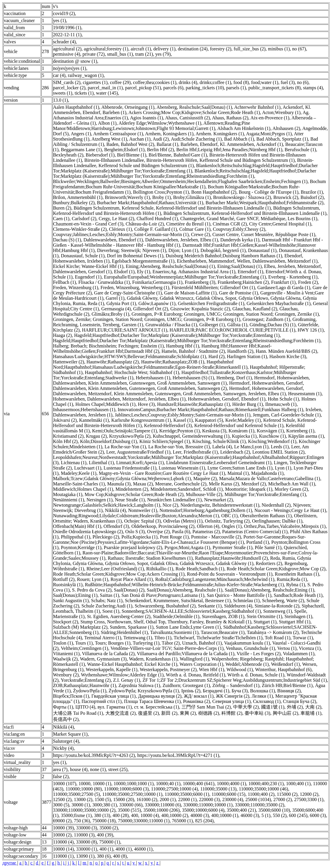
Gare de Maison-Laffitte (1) (190, 293)
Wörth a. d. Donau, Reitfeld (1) (196, 675)
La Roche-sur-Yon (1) (125, 447)
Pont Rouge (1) (174, 537)
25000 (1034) (258, 799)
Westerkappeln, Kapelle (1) (112, 669)
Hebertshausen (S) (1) (193, 378)
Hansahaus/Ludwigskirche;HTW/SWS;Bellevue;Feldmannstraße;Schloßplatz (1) (130, 356)
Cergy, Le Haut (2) (116, 219)
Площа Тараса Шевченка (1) (152, 701)
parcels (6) (173, 88)
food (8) (241, 82)
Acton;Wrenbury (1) (281, 112)
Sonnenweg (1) (278, 611)
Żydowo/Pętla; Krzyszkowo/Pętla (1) (144, 691)
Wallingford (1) (194, 659)
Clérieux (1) (120, 229)
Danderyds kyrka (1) (240, 240)
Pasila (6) (181, 532)
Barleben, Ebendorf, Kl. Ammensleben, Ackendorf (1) (232, 144)
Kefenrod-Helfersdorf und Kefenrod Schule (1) (239, 425)
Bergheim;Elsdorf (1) (124, 150)
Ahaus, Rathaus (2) (230, 118)
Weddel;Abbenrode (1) (247, 664)
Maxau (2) (143, 484)
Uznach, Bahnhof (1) (202, 643)
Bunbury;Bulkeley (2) (74, 203)
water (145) (107, 93)
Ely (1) (144, 272)
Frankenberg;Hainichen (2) (243, 282)
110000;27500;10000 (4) (175, 789)
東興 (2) (188, 713)
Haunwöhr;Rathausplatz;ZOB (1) (173, 362)
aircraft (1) (141, 49)
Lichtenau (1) (74, 463)
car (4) (59, 75)
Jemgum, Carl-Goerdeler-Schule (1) (287, 415)
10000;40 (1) (168, 784)
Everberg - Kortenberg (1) (293, 277)
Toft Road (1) (278, 638)
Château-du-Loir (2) (145, 224)
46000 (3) (250, 815)
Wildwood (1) (240, 669)
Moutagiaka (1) (68, 494)
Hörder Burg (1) (248, 404)
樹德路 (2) (209, 713)
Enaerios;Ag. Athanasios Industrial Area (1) (194, 272)
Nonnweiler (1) (143, 510)
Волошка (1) (262, 691)
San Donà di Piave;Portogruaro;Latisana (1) (163, 595)
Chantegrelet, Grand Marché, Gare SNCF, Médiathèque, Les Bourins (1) (249, 219)
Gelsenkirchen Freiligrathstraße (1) (211, 303)
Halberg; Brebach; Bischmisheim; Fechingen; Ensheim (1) (108, 346)
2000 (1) (168, 799)
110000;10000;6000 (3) (126, 789)
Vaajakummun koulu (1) (247, 643)
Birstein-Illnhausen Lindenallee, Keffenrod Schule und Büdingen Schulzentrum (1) (183, 163)
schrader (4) (64, 42)
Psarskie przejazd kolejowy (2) (133, 547)
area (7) (60, 769)
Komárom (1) (241, 431)
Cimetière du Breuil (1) (188, 224)
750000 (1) (110, 842)
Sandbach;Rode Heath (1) (298, 595)
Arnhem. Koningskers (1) (220, 134)
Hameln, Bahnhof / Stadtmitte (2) (193, 351)
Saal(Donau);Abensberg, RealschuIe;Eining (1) (269, 590)
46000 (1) (143, 849)
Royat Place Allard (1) (132, 579)
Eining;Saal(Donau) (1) (239, 266)
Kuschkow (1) (273, 436)
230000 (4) (233, 799)
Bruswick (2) (286, 197)
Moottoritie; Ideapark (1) (249, 489)
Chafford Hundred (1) (157, 219)
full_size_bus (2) (250, 49)
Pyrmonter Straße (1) (232, 547)
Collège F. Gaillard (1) (156, 229)
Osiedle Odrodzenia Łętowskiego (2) (88, 532)
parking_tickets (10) (205, 88)
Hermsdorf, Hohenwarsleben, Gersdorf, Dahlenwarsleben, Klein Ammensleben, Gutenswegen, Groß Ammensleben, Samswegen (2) (179, 386)
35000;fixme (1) (76, 815)
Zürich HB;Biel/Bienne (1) (287, 685)
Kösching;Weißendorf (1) (272, 441)
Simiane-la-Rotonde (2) (277, 606)
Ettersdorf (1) (250, 272)
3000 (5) (61, 805)
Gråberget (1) (212, 325)
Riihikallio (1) (160, 569)
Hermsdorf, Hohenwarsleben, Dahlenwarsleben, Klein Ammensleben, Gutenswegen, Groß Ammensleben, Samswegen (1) (181, 380)
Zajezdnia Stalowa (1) (139, 685)
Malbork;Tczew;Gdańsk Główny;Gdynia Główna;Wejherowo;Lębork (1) (122, 479)
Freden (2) (308, 282)
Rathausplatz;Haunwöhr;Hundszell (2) (232, 558)
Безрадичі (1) (216, 691)
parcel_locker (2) (69, 88)
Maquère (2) (205, 479)
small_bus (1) (120, 54)
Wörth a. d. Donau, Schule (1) (256, 675)
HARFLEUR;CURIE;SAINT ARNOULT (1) (125, 330)
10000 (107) (65, 784)
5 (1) (266, 815)
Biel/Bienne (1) (131, 155)
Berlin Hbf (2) (161, 150)
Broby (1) (162, 197)
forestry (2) (220, 49)
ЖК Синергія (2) (233, 696)
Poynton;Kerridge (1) (81, 547)
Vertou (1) (287, 648)
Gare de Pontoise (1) (238, 293)
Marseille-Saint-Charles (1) (79, 484)
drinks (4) (188, 82)
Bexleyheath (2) (68, 155)
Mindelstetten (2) (132, 489)
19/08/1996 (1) (67, 28)
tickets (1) (84, 93)
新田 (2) (169, 713)
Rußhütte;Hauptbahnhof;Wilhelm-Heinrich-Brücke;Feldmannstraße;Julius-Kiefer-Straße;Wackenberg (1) (184, 585)
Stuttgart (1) (265, 622)
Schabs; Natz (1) (107, 601)
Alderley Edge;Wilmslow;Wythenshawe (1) (160, 123)
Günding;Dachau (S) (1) (273, 325)
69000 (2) (62, 821)
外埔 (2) (295, 707)
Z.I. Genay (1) (127, 680)
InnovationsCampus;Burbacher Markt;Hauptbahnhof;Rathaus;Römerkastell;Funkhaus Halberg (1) (210, 410)
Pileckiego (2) (106, 537)
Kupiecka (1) (244, 436)
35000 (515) (129, 810)
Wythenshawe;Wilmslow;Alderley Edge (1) (122, 675)
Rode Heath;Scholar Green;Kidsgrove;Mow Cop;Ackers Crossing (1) (119, 574)
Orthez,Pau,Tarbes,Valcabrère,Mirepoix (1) (285, 526)
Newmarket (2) (218, 500)
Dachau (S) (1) (67, 240)
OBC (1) (230, 516)
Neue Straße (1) (130, 500)
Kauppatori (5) (209, 420)
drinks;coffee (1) (215, 82)
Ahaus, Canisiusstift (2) (188, 118)
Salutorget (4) (66, 741)
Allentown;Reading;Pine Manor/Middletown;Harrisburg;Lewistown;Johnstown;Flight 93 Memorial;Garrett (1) (152, 126)
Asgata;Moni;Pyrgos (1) (269, 134)
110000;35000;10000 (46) (263, 789)
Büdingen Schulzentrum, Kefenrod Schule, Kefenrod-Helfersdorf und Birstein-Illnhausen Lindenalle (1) (172, 208)
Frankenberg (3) (200, 282)
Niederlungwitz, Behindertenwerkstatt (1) (220, 505)
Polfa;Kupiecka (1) (140, 537)
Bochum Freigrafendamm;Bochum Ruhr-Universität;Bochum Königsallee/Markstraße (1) (190, 184)
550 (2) (280, 815)
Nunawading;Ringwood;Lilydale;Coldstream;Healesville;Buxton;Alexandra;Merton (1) (136, 516)
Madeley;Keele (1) (78, 473)
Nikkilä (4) (116, 510)
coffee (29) (120, 82)
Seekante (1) (210, 606)
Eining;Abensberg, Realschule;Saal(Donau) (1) (170, 266)
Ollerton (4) (208, 526)
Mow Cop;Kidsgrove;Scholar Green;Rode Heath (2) (134, 494)
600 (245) (298, 815)
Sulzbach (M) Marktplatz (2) (80, 627)
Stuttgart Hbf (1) (295, 622)
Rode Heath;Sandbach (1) (200, 569)
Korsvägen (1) (270, 431)
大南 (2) (313, 707)
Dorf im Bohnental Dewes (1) (135, 256)
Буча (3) (240, 691)
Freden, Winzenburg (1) (76, 288)
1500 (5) (103, 799)
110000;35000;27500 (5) (77, 794)
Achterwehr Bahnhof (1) (257, 107)
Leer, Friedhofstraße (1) (196, 452)
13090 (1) (85, 856)
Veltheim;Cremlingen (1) (84, 648)
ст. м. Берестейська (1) (156, 707)
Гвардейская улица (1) (114, 696)
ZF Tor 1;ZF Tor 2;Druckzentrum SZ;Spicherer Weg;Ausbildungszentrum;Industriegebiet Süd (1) (235, 680)
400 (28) (121, 815)
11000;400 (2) (261, 794)
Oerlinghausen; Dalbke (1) (277, 521)
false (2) (61, 776)
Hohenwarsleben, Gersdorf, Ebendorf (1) (227, 399)
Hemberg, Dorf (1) (234, 378)
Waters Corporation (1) (201, 664)
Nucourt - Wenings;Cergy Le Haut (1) (290, 510)
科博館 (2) (232, 713)
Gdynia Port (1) (121, 303)
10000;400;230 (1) (266, 784)
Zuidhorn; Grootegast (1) (186, 685)
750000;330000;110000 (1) (144, 821)
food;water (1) (265, 82)
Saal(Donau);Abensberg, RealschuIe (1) (184, 590)
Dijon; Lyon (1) (183, 250)
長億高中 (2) (66, 719)
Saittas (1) (109, 595)
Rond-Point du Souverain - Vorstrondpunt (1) (230, 574)
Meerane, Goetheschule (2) (181, 484)
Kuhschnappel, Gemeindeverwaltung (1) (191, 436)
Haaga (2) (63, 335)
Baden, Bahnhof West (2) (130, 144)
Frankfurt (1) (283, 282)
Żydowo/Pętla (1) (90, 691)
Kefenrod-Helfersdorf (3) (168, 425)
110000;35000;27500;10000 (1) (132, 794)
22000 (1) (188, 799)
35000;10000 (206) (162, 810)
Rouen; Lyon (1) (93, 579)
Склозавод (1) (267, 701)
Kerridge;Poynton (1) (180, 431)
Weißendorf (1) (285, 664)
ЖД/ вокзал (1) (199, 696)
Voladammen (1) (299, 654)
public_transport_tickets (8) (275, 88)
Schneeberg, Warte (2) (283, 601)
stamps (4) (313, 88)
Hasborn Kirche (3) (288, 356)
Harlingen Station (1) (247, 356)
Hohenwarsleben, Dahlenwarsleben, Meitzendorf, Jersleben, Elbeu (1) (119, 399)
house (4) (79, 769)
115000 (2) (287, 794)
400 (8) (120, 856)
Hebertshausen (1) (153, 378)
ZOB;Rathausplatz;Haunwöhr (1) (85, 685)
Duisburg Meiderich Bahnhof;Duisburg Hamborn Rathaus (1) (224, 256)
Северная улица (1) (231, 701)
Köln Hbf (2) (66, 441)
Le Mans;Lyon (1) (251, 447)
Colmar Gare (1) (195, 229)
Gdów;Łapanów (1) (157, 303)
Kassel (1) (183, 420)
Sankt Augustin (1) (71, 601)
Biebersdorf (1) (100, 155)
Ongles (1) (232, 526)
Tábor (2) (171, 643)
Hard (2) (216, 356)
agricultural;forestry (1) (106, 49)
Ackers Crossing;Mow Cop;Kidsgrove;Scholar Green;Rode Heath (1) (194, 112)
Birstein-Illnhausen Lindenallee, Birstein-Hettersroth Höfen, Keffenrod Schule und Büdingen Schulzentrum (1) (190, 160)
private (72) (94, 54)
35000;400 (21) (241, 810)
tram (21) (144, 54)
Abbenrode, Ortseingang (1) (128, 107)
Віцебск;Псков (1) (71, 696)
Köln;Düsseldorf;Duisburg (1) (108, 441)
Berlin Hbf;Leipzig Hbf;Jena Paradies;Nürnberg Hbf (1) (229, 150)
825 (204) (204, 821)
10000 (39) (64, 828)
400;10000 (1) (225, 815)
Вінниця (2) (289, 691)
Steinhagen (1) (298, 616)
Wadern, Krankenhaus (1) (153, 659)
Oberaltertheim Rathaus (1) (266, 516)
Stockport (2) (66, 622)
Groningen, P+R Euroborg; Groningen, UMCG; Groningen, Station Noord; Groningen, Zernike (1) (225, 314)
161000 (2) (147, 799)
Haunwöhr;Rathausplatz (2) (113, 362)
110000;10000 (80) (84, 789)
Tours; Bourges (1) (113, 643)
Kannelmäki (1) (94, 420)
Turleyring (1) (146, 643)
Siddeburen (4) (238, 606)
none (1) (98, 769)
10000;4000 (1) (232, 784)
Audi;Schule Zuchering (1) (196, 139)
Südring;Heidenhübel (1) (125, 632)
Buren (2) (62, 208)
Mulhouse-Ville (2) (204, 494)
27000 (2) (283, 799)
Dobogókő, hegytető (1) (223, 250)
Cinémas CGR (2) (230, 224)
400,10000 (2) (175, 815)
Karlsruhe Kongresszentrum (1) (141, 420)
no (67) (299, 49)
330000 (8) (87, 842)
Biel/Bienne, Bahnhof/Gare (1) (178, 155)
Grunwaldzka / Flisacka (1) (171, 325)
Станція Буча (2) (300, 701)
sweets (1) (63, 93)
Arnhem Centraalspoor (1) (118, 134)
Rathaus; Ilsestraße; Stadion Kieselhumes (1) (150, 558)
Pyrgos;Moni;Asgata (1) (187, 547)
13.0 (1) (61, 100)
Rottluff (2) (64, 579)
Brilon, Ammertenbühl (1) (78, 197)
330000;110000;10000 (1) (208, 805)
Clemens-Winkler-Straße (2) (80, 229)
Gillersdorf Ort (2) (151, 309)
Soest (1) (111, 611)
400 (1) (106, 849)
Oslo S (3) (135, 532)
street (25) (118, 769)
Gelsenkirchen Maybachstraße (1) (278, 303)
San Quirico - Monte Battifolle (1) (239, 595)
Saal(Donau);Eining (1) (75, 595)
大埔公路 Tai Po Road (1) (78, 713)
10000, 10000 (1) (95, 784)
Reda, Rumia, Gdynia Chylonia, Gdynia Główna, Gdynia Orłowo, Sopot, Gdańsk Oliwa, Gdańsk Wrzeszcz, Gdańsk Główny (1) (182, 561)
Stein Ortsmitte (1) (264, 616)
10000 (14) (64, 849)
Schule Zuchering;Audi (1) (107, 606)
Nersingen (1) (99, 500)
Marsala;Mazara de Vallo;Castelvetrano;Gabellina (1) (269, 479)
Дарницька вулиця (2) (160, 696)
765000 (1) (183, 821)
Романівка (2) (196, 701)
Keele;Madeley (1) (243, 420)
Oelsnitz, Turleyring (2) (227, 521)
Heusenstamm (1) (305, 394)
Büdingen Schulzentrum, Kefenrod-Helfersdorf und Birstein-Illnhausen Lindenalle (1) (245, 213)
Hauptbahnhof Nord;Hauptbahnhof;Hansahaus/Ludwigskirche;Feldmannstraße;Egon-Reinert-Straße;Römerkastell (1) (150, 364)
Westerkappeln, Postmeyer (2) (168, 669)
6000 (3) (318, 815)
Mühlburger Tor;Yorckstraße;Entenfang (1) (265, 494)
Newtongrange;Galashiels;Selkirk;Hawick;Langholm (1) (107, 505)
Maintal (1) (238, 473)
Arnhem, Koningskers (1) (169, 134)
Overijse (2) (158, 532)
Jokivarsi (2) (65, 420)
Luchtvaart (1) (88, 468)
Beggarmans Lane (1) (81, 150)
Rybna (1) (296, 585)
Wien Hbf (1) (212, 669)
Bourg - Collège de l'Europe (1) (269, 192)
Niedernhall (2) (276, 505)
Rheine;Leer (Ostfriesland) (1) (115, 569)
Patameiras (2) (206, 532)
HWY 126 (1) (310, 330)
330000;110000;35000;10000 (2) (84, 810)
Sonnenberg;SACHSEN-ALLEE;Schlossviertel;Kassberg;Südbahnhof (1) (191, 611)
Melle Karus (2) (224, 484)
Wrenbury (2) (66, 675)
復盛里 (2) (149, 713)
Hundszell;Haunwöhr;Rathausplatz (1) (193, 404)
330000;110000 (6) (163, 805)
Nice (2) (170, 505)
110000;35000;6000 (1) (187, 794)
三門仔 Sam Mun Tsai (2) (206, 707)
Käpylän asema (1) (306, 436)
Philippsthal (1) (75, 537)
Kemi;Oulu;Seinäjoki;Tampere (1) (125, 431)
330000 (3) (87, 828)
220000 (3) (209, 799)
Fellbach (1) (65, 282)
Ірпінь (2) (191, 691)
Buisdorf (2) (312, 197)
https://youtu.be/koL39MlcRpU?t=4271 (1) (178, 755)
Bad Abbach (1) (239, 139)
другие (10, 863)
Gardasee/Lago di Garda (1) (284, 288)
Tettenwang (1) (138, 638)
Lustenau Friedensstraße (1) (130, 468)
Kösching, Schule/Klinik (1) (219, 441)
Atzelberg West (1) (109, 139)
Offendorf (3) (116, 526)
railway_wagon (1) (86, 75)
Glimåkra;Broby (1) (110, 314)
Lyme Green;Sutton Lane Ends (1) (240, 468)
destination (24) (193, 49)
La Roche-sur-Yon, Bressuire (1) (179, 447)
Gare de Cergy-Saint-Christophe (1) (128, 293)
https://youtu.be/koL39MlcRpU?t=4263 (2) (94, 755)
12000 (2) (309, 794)
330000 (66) (131, 805)
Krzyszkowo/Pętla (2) (130, 436)
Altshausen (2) (286, 128)
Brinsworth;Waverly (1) (127, 197)
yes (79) (163, 54)
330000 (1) (87, 849)
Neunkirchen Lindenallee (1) (175, 500)
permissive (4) (67, 54)
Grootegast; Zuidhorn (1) (266, 319)
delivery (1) (164, 49)
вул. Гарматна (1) (115, 707)
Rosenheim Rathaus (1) (297, 574)
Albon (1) (107, 123)
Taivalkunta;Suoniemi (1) (174, 632)
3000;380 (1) (105, 805)
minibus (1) (279, 49)
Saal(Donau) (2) (129, 590)
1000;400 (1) (298, 784)
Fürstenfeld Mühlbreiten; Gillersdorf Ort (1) (213, 288)
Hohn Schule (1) (283, 399)
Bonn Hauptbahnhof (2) (214, 192)
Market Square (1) (70, 734)
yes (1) (60, 20)
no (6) (303, 82)
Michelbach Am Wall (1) (292, 484)
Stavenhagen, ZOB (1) (223, 616)
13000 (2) (83, 799)
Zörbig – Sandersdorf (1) (236, 685)
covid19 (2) (64, 13)
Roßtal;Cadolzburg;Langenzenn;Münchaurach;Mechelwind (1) (215, 579)
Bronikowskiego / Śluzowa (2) (242, 197)
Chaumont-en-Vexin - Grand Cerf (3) (88, 224)
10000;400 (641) (199, 784)
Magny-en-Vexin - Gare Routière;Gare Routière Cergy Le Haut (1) (162, 473)
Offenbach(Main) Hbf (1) (77, 526)
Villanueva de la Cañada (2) (108, 654)
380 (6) (104, 856)
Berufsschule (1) (300, 150)
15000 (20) (124, 799)
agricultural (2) (67, 49)
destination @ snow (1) (75, 61)
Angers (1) (81, 134)
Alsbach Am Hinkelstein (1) (244, 128)
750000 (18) (104, 821)
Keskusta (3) (214, 431)
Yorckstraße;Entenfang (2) (86, 680)
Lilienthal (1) (101, 463)
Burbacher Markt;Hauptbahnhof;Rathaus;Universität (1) (150, 203)
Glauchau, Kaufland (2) (255, 309)
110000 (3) (84, 835)
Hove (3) (146, 404)
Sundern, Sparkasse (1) (132, 627)
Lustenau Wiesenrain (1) (182, 468)
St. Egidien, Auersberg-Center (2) (119, 616)
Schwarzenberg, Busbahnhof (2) (165, 606)
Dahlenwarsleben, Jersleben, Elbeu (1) (182, 240)
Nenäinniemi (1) (69, 500)
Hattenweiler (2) (69, 362)
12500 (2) (62, 799)
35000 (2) (109, 828)
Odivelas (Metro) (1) (183, 521)
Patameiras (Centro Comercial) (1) (255, 532)
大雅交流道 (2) (121, 713)
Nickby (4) (63, 748)
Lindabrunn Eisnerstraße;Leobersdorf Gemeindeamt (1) (219, 463)
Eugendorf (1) (88, 277)
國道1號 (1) (273, 707)
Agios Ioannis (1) (146, 118)
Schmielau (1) (246, 601)
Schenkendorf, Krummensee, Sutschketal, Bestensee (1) (178, 601)
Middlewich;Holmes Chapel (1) (83, 489)
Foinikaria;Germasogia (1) (157, 282)
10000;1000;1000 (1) (134, 784)
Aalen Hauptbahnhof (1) (76, 107)
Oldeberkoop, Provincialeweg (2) (163, 526)
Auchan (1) (140, 139)
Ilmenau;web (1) (281, 404)
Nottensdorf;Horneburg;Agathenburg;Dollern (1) (206, 510)
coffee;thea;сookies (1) (155, 82)
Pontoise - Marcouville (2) (216, 537)
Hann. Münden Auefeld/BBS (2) (286, 351)
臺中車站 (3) (257, 713)
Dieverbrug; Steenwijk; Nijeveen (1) (132, 250)
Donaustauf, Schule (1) (83, 256)
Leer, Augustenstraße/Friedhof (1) (138, 452)
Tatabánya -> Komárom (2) (273, 632)
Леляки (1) (262, 696)
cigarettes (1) (95, 82)
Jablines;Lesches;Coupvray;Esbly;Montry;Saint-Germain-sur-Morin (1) (183, 415)
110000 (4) (63, 842)
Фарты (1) (63, 707)
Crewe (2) (200, 234)
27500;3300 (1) (309, 799)
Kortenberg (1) (300, 431)
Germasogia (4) (116, 309)
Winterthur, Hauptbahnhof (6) (283, 669)
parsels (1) (236, 88)
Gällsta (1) (237, 325)
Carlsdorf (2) (84, 219)
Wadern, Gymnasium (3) (103, 659)
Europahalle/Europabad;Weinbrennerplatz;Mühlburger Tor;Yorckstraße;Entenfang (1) (185, 277)
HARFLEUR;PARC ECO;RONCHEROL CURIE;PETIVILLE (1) (232, 330)
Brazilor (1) (312, 192)
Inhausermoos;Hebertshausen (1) (84, 410)
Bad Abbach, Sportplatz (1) (282, 139)
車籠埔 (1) (311, 713)
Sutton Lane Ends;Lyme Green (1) (188, 627)
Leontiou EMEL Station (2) (278, 452)
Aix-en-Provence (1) (270, 118)
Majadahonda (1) (267, 473)
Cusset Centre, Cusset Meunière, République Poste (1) (264, 234)
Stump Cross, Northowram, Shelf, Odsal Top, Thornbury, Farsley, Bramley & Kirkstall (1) (166, 622)
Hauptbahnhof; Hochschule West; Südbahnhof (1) (132, 372)
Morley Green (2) (291, 489)
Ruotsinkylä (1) (68, 585)
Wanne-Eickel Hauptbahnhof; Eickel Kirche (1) (132, 664)
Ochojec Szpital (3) (143, 521)
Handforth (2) (240, 351)
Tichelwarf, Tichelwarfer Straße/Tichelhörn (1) (218, 638)
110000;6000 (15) (229, 794)
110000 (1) (63, 856)
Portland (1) (257, 542)
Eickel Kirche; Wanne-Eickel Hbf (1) (88, 266)
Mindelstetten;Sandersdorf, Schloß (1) (187, 489)
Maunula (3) (119, 484)
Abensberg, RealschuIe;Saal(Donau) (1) (194, 107)
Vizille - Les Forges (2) (259, 654)
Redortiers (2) (269, 563)
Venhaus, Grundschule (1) (250, 648)
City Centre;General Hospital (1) (280, 224)
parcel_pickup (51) (143, 88)
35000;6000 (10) (274, 810)
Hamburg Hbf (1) (183, 346)
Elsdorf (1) (124, 272)
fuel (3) (288, 82)
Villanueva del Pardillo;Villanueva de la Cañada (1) (186, 654)
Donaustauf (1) (262, 250)
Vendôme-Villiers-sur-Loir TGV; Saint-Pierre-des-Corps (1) (167, 648)
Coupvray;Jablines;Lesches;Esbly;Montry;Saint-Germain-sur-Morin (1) (121, 234)
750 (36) (82, 821)
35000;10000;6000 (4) (203, 810)
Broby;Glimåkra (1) (192, 197)
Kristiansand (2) (68, 436)
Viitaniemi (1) (66, 654)
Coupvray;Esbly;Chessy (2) (239, 229)
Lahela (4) (222, 447)
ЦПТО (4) (85, 707)
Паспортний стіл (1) (102, 701)
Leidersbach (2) (235, 452)
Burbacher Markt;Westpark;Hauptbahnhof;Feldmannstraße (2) (264, 203)
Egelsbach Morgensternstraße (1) (143, 261)
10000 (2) (62, 835)
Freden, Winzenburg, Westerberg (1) (135, 288)
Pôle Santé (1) (268, 547)
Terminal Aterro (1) (103, 638)
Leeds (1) (280, 447)
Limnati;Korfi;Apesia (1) (140, 463)
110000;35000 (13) (219, 789)
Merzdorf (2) (254, 484)
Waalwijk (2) (66, 659)
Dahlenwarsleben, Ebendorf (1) (113, 240)
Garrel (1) (115, 298)
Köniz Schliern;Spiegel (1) (165, 441)
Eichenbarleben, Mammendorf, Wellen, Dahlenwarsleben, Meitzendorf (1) (247, 261)
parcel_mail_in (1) (105, 88)
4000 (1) (124, 849)
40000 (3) (200, 815)
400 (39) (105, 835)
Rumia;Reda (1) (292, 579)
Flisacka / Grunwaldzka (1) (104, 282)
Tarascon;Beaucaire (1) (223, 632)
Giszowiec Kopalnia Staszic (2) (200, 309)
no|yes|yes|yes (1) (70, 68)
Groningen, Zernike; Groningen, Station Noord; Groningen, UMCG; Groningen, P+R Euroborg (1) (147, 319)
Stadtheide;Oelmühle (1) (176, 616)
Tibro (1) (163, 638)
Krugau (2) (96, 436)
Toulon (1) (63, 643)
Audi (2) (161, 139)
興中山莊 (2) (286, 713)
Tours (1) (84, 643)
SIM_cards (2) (67, 82)
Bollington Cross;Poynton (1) (161, 192)
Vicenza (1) (310, 648)
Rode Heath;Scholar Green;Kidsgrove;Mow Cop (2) (276, 569)
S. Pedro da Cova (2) (92, 590)
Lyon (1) (283, 468)
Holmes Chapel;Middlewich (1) (106, 404)
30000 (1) (81, 805)
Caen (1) (61, 219)
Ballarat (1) (167, 144)
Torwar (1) (303, 638)
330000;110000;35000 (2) (260, 805)
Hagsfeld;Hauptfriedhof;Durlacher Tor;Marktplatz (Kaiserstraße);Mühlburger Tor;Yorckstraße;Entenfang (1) (177, 335)
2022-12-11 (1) (67, 35)
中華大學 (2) (246, 707)
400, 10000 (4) (145, 815)
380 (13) (102, 815)
